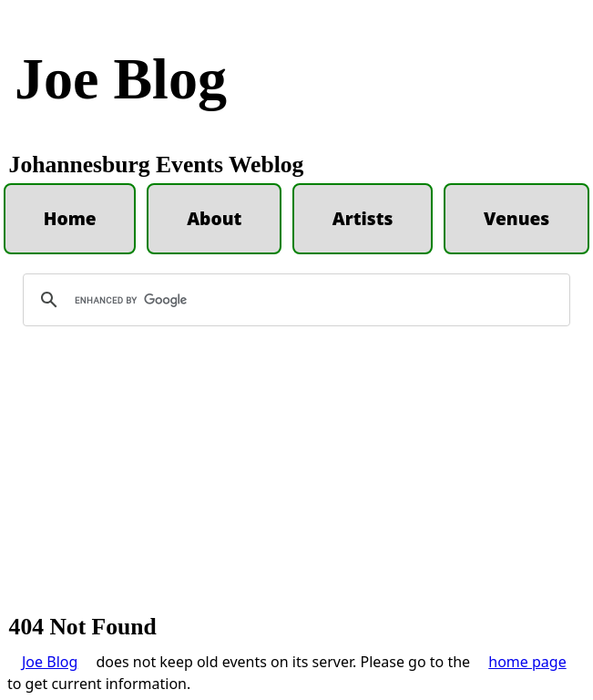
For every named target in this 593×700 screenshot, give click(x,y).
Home (70, 218)
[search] (294, 300)
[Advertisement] (296, 479)
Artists (363, 218)
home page (527, 662)
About (214, 218)
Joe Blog (121, 79)
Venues (516, 218)
